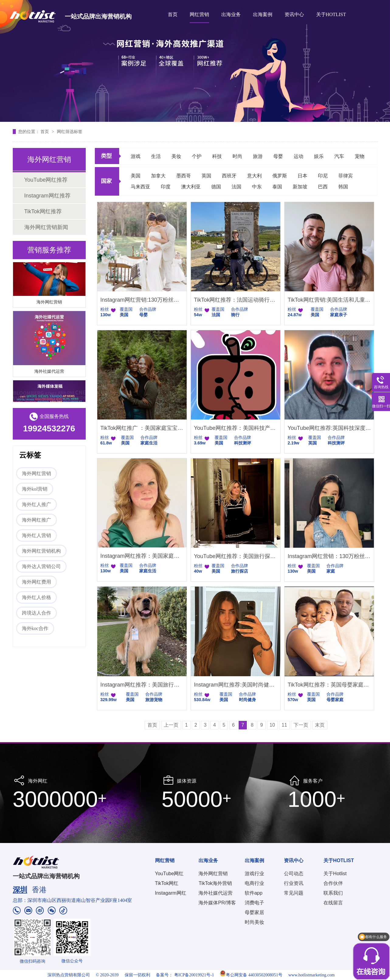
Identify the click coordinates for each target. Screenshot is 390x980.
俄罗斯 (280, 176)
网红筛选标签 (70, 132)
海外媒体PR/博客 (217, 903)
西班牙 (229, 176)
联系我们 (333, 893)
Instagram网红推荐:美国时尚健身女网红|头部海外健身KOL (236, 685)
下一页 (301, 725)
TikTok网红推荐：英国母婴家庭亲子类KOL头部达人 (329, 685)
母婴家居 (254, 912)
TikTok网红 (167, 883)
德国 (216, 187)
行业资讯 (294, 883)
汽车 (339, 156)
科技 (217, 156)
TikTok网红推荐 (43, 211)
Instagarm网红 (171, 893)
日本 (302, 176)
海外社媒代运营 (49, 372)
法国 (236, 187)
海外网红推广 (36, 520)
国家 (106, 181)
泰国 (277, 187)
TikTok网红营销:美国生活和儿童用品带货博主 (329, 300)
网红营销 (199, 14)
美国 (136, 176)
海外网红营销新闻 (46, 227)
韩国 (343, 187)
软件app (254, 893)
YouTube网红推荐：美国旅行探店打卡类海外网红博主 (236, 556)
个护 (197, 156)
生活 (156, 156)
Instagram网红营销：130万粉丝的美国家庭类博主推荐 (329, 556)
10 (272, 725)
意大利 (254, 176)
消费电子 (254, 903)
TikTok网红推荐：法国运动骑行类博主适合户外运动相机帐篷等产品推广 (236, 300)
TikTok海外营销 (215, 883)
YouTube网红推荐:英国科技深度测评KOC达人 (329, 428)
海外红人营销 (36, 535)
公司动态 (294, 874)
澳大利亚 (191, 187)
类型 (106, 156)
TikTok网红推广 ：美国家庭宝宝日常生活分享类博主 (142, 428)
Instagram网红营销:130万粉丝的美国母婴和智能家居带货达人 (142, 300)
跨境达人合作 (36, 613)
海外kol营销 (35, 489)
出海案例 (263, 14)
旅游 (258, 156)
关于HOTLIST (331, 14)
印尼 (323, 176)
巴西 (323, 187)
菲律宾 (346, 176)
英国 (206, 176)
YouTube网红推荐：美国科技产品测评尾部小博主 (236, 428)
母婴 (278, 156)
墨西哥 (184, 176)
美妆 (176, 156)
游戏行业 (254, 874)
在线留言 (333, 903)
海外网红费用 (36, 582)
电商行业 (254, 883)
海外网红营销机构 (41, 551)
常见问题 (294, 893)
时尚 (237, 156)
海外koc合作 (35, 628)
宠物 (360, 156)
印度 (166, 187)
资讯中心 (294, 14)
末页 (320, 725)
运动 (299, 156)
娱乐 (319, 156)
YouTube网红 (169, 874)
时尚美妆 (254, 922)
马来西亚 (140, 187)
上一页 (171, 725)
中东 (257, 187)
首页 (173, 14)
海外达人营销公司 (41, 566)
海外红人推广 (36, 504)
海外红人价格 (36, 597)
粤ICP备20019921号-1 (194, 975)
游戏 (136, 156)
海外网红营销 (49, 303)
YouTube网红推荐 (46, 180)
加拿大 (158, 176)
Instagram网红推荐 (47, 196)
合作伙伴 (333, 883)
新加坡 (300, 187)
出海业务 (231, 14)
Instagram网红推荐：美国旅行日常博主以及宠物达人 (142, 685)
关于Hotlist (335, 874)
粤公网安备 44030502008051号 (251, 975)
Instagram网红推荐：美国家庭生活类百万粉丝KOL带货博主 (142, 556)
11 (285, 725)
